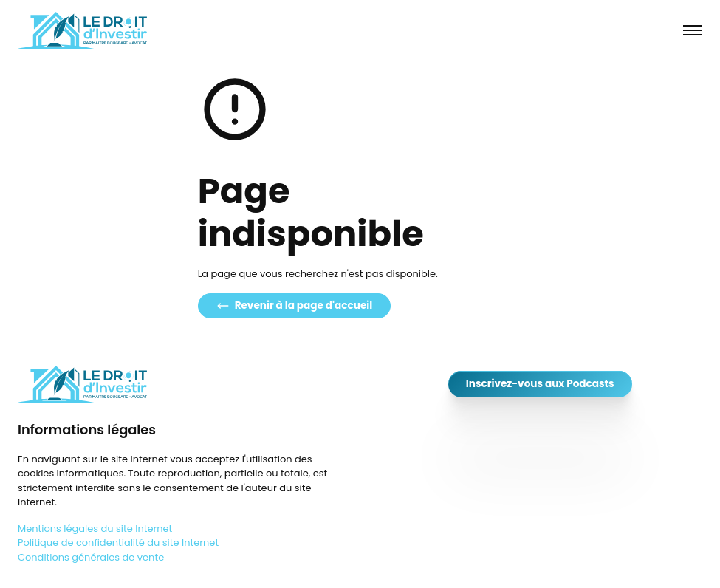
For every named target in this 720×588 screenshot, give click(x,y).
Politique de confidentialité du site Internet (118, 543)
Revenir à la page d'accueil (295, 305)
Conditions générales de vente (91, 557)
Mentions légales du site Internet (95, 529)
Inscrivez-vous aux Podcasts (540, 384)
